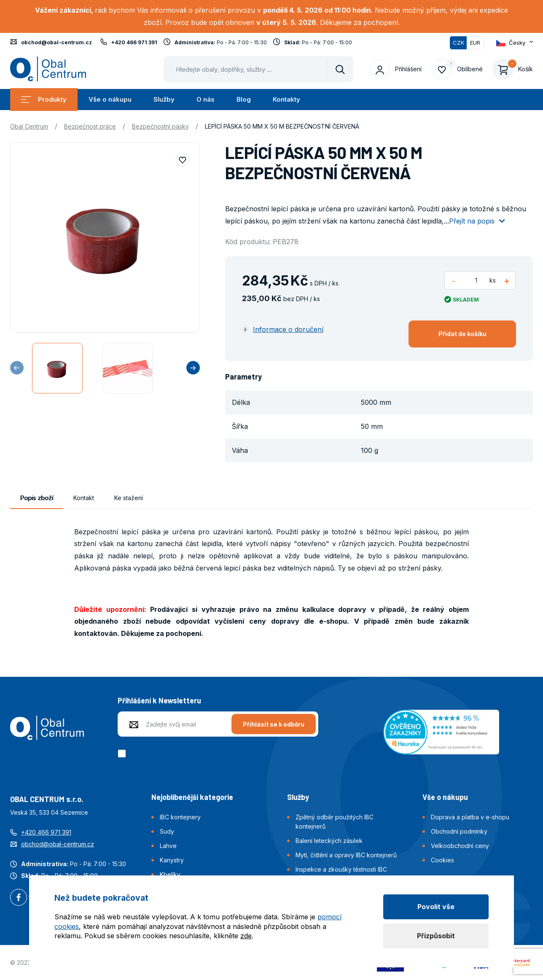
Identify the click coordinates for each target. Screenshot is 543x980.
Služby (164, 99)
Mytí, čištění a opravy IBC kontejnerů (346, 855)
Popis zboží (37, 498)
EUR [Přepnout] (475, 43)
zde (246, 936)
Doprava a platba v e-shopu (470, 817)
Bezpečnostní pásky (160, 126)
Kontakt (84, 498)
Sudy (167, 831)
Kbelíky (170, 874)
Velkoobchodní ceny (460, 846)
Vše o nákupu (110, 99)
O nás (206, 99)
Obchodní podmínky (459, 831)
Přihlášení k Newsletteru (159, 700)
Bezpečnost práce (90, 126)
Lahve (168, 846)
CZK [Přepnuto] (458, 43)
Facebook (19, 898)
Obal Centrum (29, 126)
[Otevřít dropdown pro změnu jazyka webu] (515, 43)
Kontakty (286, 99)
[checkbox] (123, 754)
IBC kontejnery (180, 817)
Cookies (442, 860)
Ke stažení (129, 498)
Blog (244, 99)
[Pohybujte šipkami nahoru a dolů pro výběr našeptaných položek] (258, 69)
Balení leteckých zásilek (329, 841)
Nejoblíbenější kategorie (192, 797)
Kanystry (172, 860)
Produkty (44, 99)
